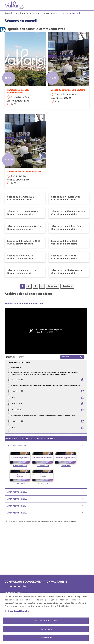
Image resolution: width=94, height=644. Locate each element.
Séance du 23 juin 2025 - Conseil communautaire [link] (65, 242)
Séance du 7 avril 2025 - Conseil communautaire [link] (65, 257)
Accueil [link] (9, 13)
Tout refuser (46, 629)
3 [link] (35, 286)
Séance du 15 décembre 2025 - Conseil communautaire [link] (68, 213)
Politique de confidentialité (17, 611)
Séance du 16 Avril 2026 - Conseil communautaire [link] (21, 198)
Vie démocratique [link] (46, 13)
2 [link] (29, 286)
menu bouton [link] (87, 5)
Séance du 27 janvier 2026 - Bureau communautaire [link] (23, 213)
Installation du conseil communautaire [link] (18, 91)
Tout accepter (46, 638)
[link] (3, 30)
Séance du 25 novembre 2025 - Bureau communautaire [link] (24, 228)
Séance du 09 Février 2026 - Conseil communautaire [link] (67, 198)
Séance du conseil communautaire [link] (68, 90)
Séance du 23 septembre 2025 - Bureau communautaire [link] (25, 242)
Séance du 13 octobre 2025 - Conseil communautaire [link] (67, 228)
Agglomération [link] (24, 13)
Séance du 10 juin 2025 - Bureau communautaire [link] (21, 257)
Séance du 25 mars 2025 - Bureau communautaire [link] (22, 272)
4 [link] (42, 286)
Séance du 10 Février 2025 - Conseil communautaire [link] (67, 272)
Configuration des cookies (46, 621)
